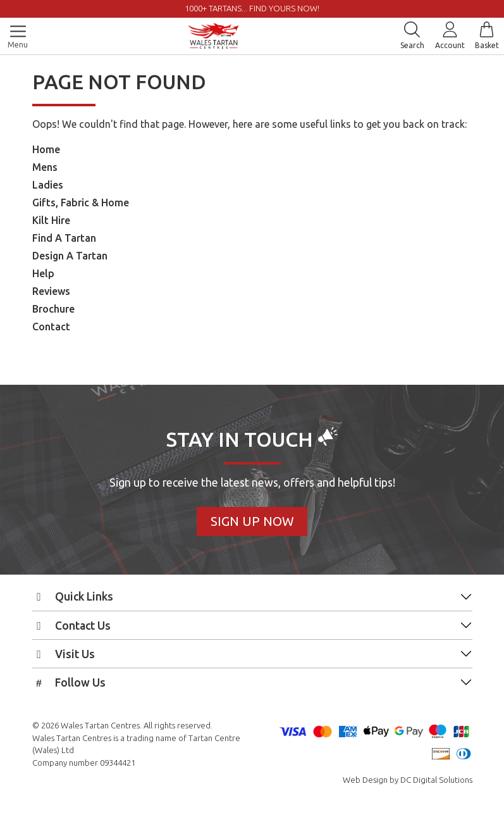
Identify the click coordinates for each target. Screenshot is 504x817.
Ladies (48, 185)
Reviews (51, 291)
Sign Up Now (252, 521)
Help (43, 273)
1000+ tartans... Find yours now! (252, 8)
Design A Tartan (70, 256)
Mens (45, 167)
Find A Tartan (64, 238)
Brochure (53, 309)
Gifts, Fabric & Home (81, 203)
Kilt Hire (51, 220)
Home (46, 149)
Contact (51, 327)
